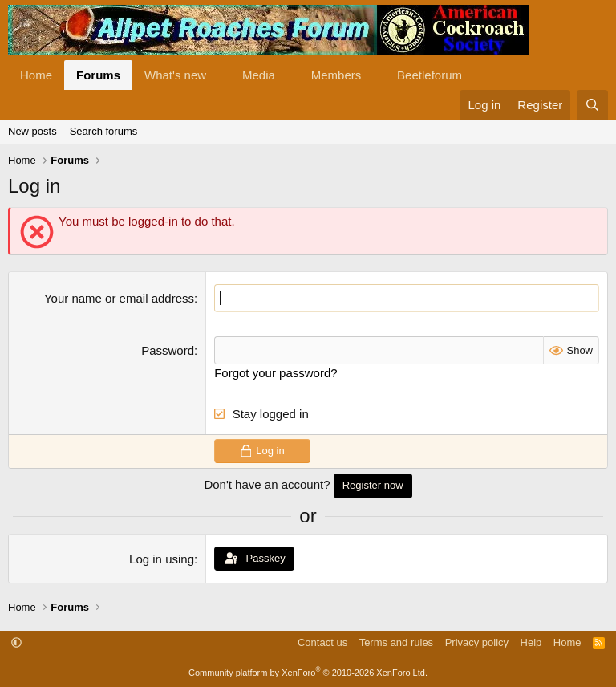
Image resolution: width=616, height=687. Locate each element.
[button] (219, 75)
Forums (98, 75)
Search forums (104, 131)
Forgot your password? (276, 373)
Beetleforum (430, 75)
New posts (32, 131)
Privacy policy (477, 642)
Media (259, 75)
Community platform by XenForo (308, 673)
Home (36, 75)
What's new (175, 75)
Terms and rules (396, 642)
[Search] (592, 105)
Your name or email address (119, 298)
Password (168, 350)
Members (336, 75)
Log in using (162, 559)
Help (531, 642)
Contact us (322, 642)
